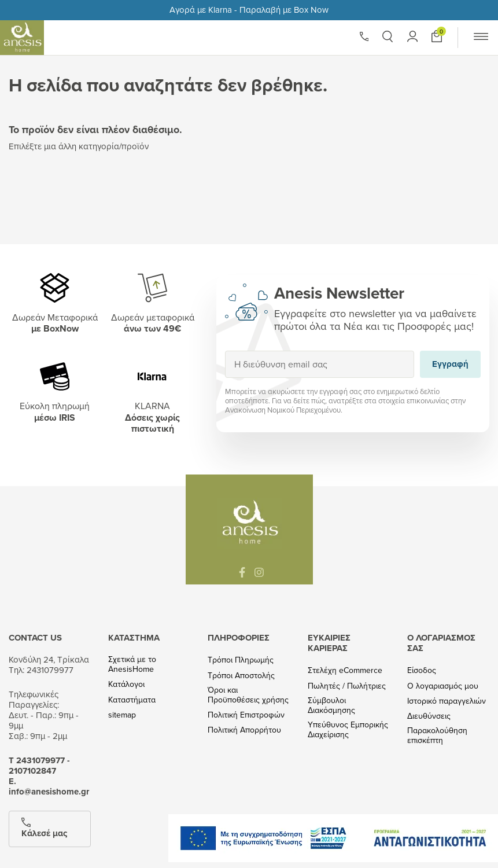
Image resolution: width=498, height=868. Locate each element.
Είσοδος (422, 670)
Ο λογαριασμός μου (443, 686)
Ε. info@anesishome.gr (49, 786)
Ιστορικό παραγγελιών (447, 701)
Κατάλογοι (126, 684)
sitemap (122, 715)
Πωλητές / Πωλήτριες (347, 686)
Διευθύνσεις (429, 716)
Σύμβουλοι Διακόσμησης (331, 705)
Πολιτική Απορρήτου (244, 730)
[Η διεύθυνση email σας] (320, 364)
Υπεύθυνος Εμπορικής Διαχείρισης (348, 730)
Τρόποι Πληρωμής (241, 660)
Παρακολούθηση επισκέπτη (437, 735)
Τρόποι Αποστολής (241, 676)
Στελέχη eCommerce (345, 670)
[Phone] (364, 36)
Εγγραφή (225, 350)
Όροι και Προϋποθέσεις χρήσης (248, 695)
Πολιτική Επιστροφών (246, 715)
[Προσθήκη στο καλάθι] (437, 36)
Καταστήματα (132, 700)
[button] (388, 36)
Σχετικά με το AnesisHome (132, 664)
